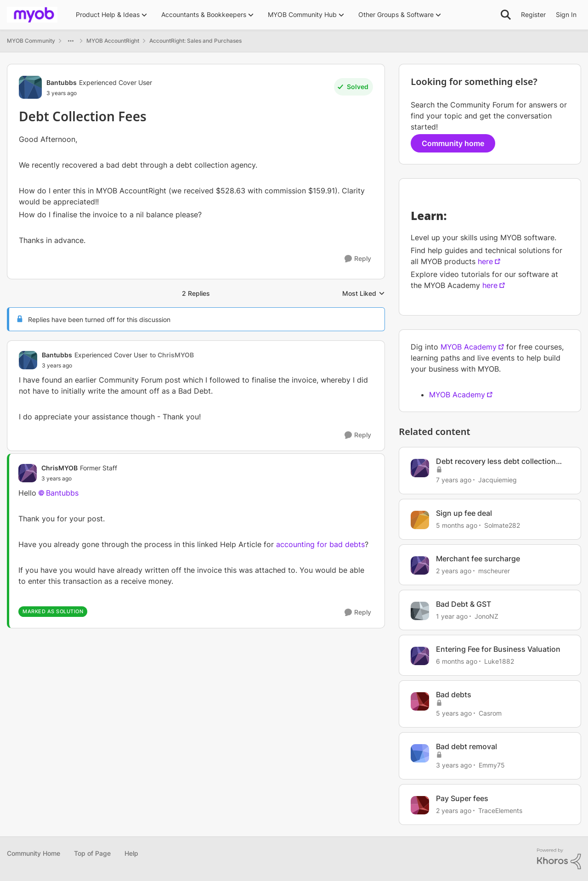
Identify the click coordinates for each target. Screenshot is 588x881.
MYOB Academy (469, 347)
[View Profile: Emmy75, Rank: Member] (420, 753)
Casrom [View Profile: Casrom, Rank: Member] (490, 713)
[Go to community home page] (32, 15)
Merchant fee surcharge (478, 559)
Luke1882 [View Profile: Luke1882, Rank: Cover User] (499, 661)
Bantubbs (62, 493)
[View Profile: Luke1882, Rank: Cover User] (420, 656)
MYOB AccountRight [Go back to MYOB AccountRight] (113, 41)
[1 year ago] (452, 616)
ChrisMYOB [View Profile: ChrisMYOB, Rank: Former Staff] (59, 468)
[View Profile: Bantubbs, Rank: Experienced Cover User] (30, 87)
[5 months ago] (457, 525)
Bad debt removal (466, 746)
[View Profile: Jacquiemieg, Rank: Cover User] (420, 468)
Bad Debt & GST (464, 604)
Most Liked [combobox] (364, 294)
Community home (453, 143)
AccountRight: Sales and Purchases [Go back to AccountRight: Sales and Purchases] (195, 41)
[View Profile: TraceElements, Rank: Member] (420, 805)
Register (533, 14)
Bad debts (454, 695)
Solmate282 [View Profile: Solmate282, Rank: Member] (502, 525)
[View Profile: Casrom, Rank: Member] (420, 701)
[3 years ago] (454, 765)
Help (131, 853)
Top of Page (92, 853)
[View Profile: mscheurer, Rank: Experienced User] (420, 565)
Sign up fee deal (464, 513)
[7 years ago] (454, 480)
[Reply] (358, 259)
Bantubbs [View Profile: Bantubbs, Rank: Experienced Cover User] (62, 82)
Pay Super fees (462, 798)
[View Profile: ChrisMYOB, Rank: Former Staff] (28, 473)
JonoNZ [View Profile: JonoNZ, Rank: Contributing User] (486, 616)
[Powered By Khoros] (559, 859)
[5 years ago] (454, 713)
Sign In (566, 14)
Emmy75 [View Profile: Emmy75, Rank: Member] (492, 765)
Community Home (34, 853)
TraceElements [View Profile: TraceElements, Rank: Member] (500, 810)
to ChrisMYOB (172, 355)
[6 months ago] (457, 661)
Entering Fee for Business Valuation (498, 649)
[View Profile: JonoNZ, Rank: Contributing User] (420, 611)
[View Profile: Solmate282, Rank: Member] (420, 520)
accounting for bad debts (320, 544)
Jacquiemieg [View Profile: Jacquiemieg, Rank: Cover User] (498, 480)
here (485, 261)
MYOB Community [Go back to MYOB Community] (31, 41)
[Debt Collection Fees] (118, 366)
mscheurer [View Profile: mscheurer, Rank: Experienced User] (494, 571)
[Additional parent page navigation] (71, 41)
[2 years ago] (454, 571)
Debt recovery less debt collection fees (496, 461)
